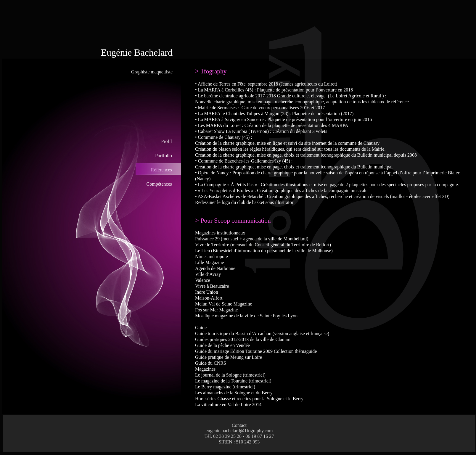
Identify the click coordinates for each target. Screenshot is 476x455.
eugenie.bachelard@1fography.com (239, 431)
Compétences (159, 184)
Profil (166, 141)
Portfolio (164, 156)
